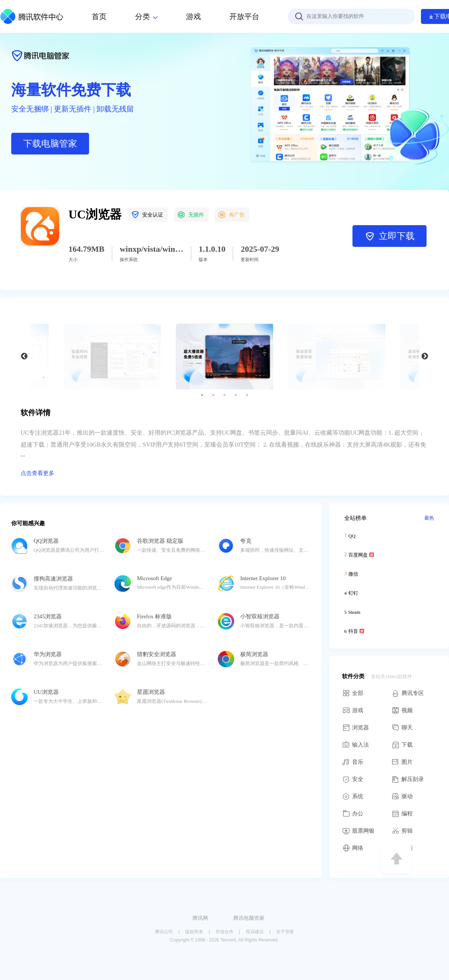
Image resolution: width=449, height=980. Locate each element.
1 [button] (202, 395)
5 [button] (247, 395)
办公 (353, 814)
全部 (353, 693)
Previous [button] (24, 356)
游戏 (353, 710)
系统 (353, 796)
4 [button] (236, 395)
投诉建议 (255, 932)
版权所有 (194, 932)
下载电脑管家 (50, 144)
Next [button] (425, 356)
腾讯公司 (164, 932)
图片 (402, 762)
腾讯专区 (408, 693)
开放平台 (244, 16)
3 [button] (224, 395)
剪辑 (402, 831)
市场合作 (224, 932)
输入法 (355, 745)
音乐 (353, 762)
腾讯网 (200, 918)
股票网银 (358, 831)
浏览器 (355, 728)
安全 (353, 779)
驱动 (402, 796)
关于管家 (285, 932)
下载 (402, 745)
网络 (353, 848)
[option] (224, 356)
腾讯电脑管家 (249, 918)
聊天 (402, 728)
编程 (402, 814)
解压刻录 (408, 779)
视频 (402, 710)
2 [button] (213, 395)
